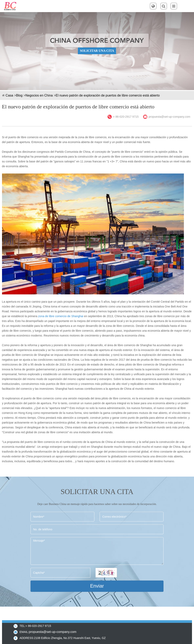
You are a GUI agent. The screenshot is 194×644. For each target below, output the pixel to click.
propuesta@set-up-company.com (169, 117)
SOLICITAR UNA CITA (97, 51)
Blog (19, 95)
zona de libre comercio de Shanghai (61, 316)
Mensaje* (97, 551)
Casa (9, 95)
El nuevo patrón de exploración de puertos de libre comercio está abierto (108, 95)
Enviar (97, 586)
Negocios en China (39, 95)
